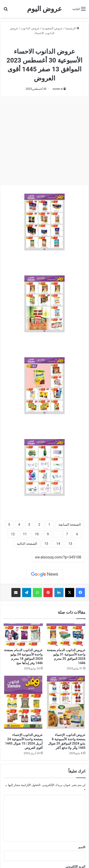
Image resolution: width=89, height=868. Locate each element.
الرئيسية (72, 28)
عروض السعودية (52, 28)
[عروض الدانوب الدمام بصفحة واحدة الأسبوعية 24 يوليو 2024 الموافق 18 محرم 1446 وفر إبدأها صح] (23, 634)
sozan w (58, 89)
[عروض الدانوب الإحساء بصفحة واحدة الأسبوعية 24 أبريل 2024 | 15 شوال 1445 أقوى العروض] (23, 703)
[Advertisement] (44, 141)
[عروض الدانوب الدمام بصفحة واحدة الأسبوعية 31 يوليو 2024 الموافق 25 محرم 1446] (66, 634)
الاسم (82, 847)
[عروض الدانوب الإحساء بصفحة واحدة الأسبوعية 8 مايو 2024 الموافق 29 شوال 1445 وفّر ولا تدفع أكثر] (66, 703)
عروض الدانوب (30, 28)
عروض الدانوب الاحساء (44, 43)
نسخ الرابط (18, 557)
